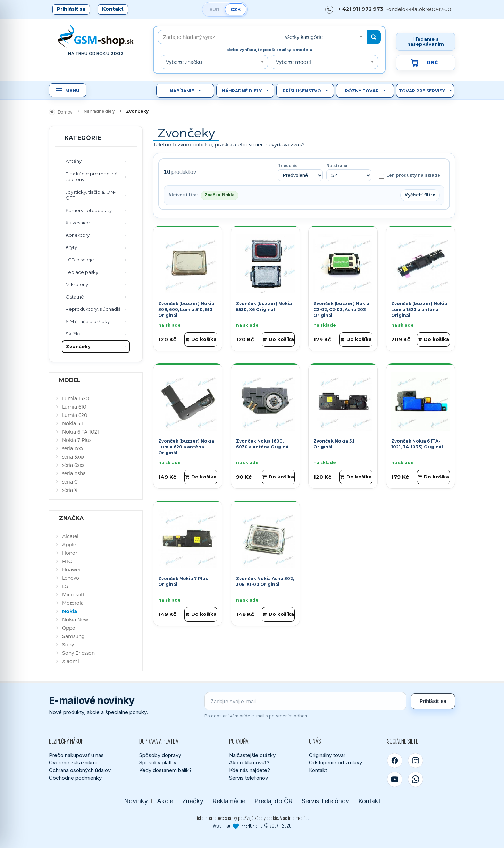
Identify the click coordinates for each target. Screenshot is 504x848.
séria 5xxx (73, 457)
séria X (70, 490)
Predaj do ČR (274, 801)
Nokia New (75, 619)
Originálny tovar (327, 755)
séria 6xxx (73, 465)
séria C (70, 482)
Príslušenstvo (302, 91)
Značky (193, 801)
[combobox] (323, 37)
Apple (69, 544)
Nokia (70, 611)
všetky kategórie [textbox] (304, 37)
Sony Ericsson (78, 653)
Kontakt (113, 9)
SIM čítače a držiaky (88, 321)
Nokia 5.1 (73, 423)
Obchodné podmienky (75, 778)
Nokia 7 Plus (77, 440)
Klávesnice (78, 223)
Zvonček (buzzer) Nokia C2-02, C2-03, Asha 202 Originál (341, 309)
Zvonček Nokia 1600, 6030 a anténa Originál (263, 444)
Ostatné (75, 297)
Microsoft (73, 594)
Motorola (73, 603)
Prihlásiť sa (71, 9)
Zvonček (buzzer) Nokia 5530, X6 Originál (264, 307)
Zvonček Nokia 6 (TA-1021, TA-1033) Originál (417, 444)
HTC (67, 561)
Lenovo (71, 578)
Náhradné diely (242, 91)
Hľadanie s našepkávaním (426, 41)
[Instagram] (415, 761)
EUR (214, 9)
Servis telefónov (249, 778)
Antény (74, 161)
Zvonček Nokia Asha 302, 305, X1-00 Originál (265, 581)
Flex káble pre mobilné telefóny (92, 177)
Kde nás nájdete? (250, 770)
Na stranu (337, 166)
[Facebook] (395, 761)
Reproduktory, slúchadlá (93, 309)
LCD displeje (80, 260)
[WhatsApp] (415, 779)
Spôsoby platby (158, 762)
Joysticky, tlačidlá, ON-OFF (91, 195)
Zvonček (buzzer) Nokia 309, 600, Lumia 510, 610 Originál (186, 309)
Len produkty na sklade (409, 176)
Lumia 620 (75, 415)
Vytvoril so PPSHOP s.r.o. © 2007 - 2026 (252, 825)
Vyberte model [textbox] (293, 62)
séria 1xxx (73, 448)
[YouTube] (395, 779)
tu (308, 818)
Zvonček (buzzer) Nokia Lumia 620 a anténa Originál (186, 447)
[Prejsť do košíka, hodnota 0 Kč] (426, 63)
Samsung (73, 636)
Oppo (69, 628)
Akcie (165, 801)
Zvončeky (78, 346)
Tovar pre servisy (422, 91)
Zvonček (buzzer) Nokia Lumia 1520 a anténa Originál (419, 309)
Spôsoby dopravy (160, 755)
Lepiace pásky (82, 272)
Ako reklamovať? (249, 762)
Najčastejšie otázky (252, 755)
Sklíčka (74, 334)
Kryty (71, 247)
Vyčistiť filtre (420, 195)
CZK (236, 9)
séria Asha (74, 473)
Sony (68, 644)
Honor (70, 553)
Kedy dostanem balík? (165, 770)
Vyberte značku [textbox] (184, 62)
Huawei (71, 569)
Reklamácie (229, 801)
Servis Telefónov (325, 801)
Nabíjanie (182, 91)
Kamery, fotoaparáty (89, 210)
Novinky (136, 801)
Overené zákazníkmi (73, 762)
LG (65, 586)
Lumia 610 (74, 407)
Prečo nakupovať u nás (76, 755)
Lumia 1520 (76, 398)
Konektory (78, 235)
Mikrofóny (77, 284)
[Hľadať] (374, 37)
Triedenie (288, 166)
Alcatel (70, 536)
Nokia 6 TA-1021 (81, 432)
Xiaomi (71, 661)
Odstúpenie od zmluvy (335, 762)
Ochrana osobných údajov (80, 770)
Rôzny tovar (362, 91)
